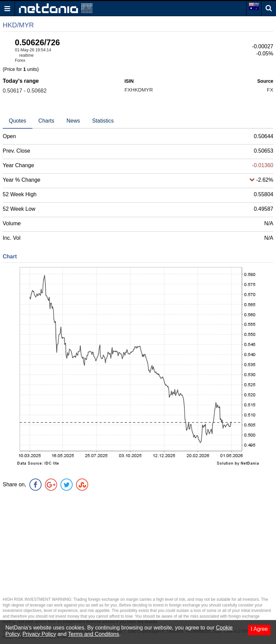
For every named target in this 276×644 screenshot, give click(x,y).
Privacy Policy (39, 634)
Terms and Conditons (93, 634)
